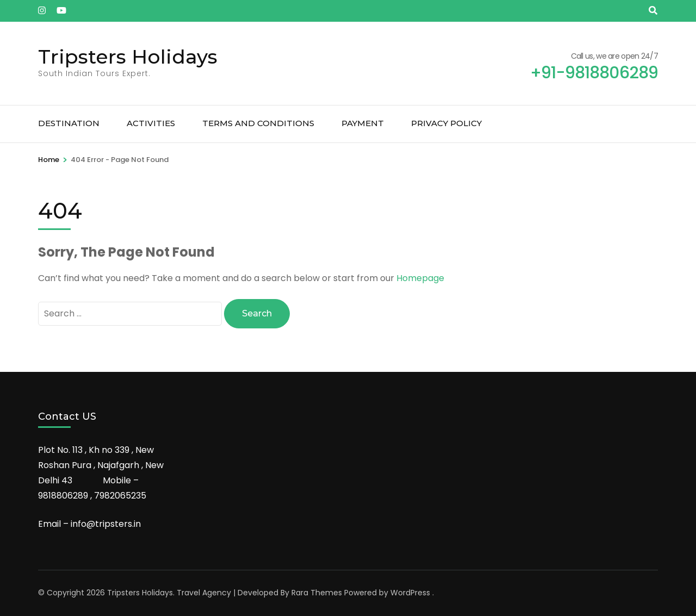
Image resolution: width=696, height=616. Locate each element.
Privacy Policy (446, 123)
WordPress (410, 593)
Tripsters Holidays (128, 57)
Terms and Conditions (258, 123)
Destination (69, 123)
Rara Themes (317, 593)
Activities (151, 123)
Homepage (420, 278)
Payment (363, 123)
